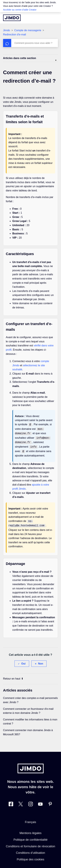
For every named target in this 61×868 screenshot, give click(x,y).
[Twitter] (21, 802)
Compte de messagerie (28, 30)
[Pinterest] (50, 802)
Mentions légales (30, 830)
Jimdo (7, 30)
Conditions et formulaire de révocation (30, 843)
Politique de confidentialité (30, 837)
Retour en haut (13, 676)
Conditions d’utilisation (30, 850)
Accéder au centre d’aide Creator (20, 10)
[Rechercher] (31, 43)
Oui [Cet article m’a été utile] (23, 661)
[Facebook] (11, 802)
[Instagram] (31, 802)
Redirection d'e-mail (15, 35)
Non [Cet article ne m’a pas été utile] (41, 661)
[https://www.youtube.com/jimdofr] (40, 802)
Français (30, 819)
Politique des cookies (30, 857)
